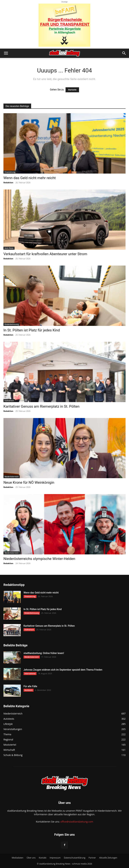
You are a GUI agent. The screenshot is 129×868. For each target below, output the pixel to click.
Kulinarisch (9, 401)
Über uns (31, 858)
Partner (92, 858)
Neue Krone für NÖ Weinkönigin (29, 482)
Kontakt (43, 858)
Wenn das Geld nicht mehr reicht (30, 178)
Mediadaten (18, 858)
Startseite (72, 90)
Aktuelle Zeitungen (108, 858)
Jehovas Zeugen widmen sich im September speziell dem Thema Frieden (63, 670)
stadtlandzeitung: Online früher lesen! (44, 653)
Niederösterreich (12, 477)
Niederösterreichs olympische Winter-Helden (39, 559)
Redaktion (8, 182)
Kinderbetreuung (12, 324)
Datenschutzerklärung (75, 858)
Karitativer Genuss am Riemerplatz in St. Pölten (42, 406)
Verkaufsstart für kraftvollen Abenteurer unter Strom (45, 254)
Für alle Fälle (30, 686)
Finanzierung (10, 172)
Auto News (9, 248)
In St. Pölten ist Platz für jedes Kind (32, 330)
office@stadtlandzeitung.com (77, 822)
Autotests (29, 690)
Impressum (55, 858)
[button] (6, 53)
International (30, 674)
